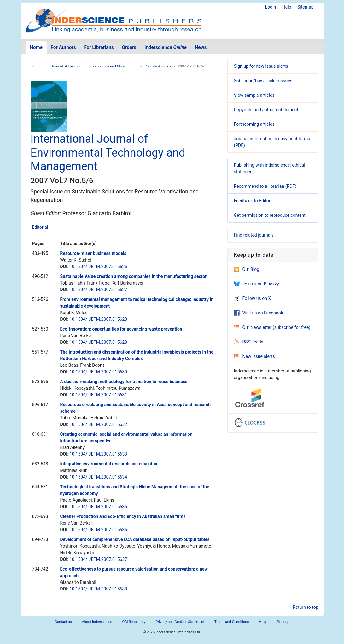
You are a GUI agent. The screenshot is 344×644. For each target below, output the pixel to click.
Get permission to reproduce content (270, 215)
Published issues (158, 66)
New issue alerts (255, 356)
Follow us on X (253, 298)
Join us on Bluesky (257, 284)
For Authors (63, 47)
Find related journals (254, 235)
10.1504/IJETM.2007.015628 (98, 319)
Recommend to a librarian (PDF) (265, 186)
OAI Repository (134, 622)
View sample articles (254, 95)
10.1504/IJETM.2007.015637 (98, 559)
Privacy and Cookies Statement (180, 622)
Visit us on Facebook (259, 313)
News (201, 47)
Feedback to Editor (252, 201)
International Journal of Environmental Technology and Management (84, 66)
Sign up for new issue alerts (261, 66)
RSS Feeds (249, 342)
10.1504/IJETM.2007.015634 (98, 477)
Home (36, 47)
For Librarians (99, 47)
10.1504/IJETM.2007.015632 (98, 424)
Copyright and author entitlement (266, 110)
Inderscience (166, 47)
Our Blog (247, 269)
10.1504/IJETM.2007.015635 (98, 507)
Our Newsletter (254, 327)
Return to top (306, 607)
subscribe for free (292, 327)
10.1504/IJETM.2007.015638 (98, 589)
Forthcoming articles (254, 124)
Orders (129, 47)
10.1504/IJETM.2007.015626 (98, 267)
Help (287, 7)
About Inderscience (97, 622)
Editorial (40, 227)
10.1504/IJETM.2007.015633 (98, 454)
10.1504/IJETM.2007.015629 (98, 342)
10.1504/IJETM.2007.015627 (98, 290)
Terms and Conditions (232, 622)
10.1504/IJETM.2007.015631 (98, 395)
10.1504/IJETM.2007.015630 (98, 372)
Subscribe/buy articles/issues (263, 81)
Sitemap (305, 7)
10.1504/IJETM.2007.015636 (98, 530)
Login (271, 7)
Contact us (63, 622)
